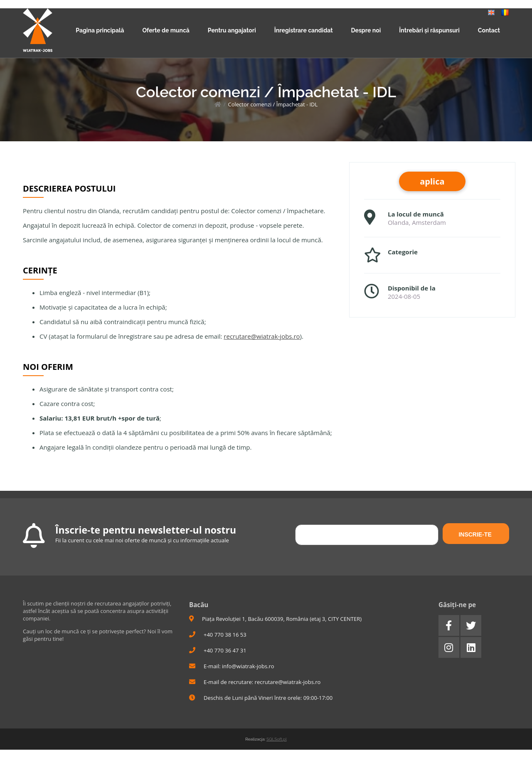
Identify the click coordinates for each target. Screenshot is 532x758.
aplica (432, 181)
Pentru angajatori (232, 30)
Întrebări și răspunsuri (429, 30)
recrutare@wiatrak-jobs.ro (262, 336)
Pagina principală (100, 30)
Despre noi (366, 30)
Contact (489, 30)
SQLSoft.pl (277, 739)
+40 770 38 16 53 (218, 635)
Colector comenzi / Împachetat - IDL (273, 104)
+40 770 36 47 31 (218, 650)
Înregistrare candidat (304, 30)
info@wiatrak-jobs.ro (248, 666)
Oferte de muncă (166, 30)
